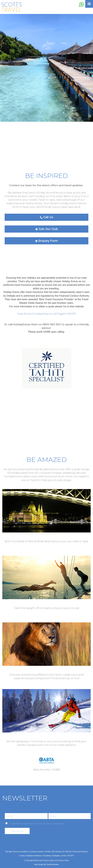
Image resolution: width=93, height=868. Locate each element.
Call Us (47, 217)
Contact (22, 856)
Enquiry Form (46, 241)
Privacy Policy (64, 860)
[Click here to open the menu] (89, 4)
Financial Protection (80, 852)
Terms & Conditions (21, 852)
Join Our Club (47, 229)
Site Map (9, 852)
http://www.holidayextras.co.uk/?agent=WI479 (46, 314)
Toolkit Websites (53, 864)
